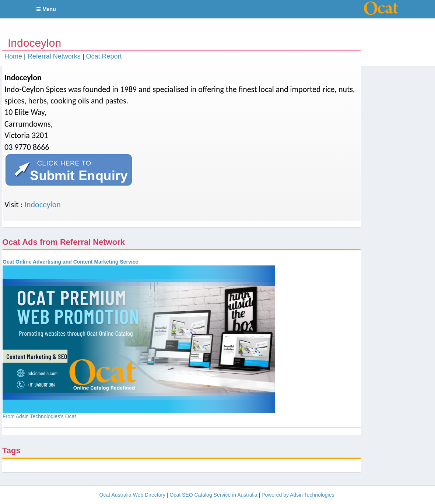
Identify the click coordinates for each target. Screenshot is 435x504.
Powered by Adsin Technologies (298, 495)
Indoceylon (43, 205)
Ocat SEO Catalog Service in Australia (214, 495)
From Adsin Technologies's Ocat (39, 416)
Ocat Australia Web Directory (132, 495)
